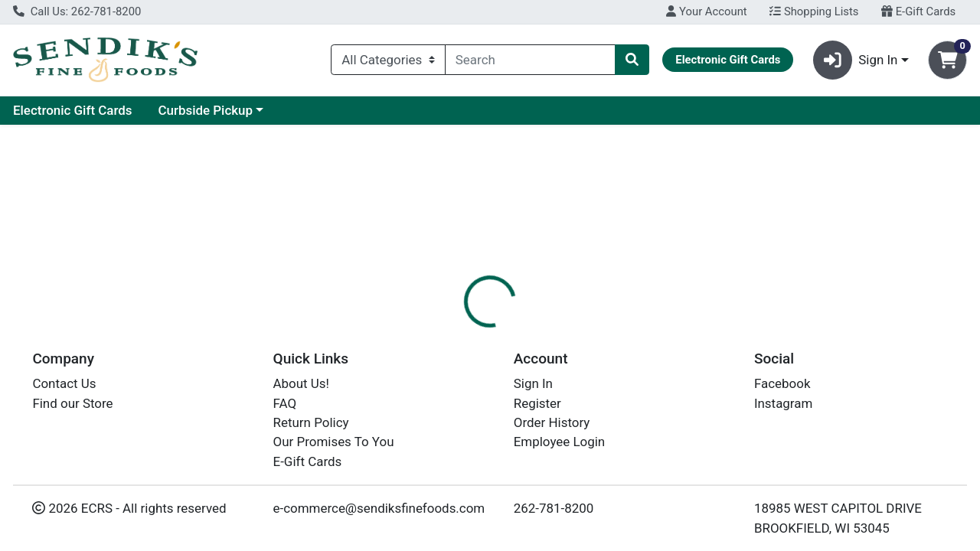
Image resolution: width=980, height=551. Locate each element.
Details (451, 333)
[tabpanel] (694, 409)
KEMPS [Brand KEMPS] (591, 411)
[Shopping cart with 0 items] (947, 60)
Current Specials (74, 110)
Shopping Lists (814, 11)
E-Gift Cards (918, 11)
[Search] (530, 60)
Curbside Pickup (351, 110)
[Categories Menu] (388, 60)
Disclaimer (523, 333)
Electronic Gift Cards (218, 110)
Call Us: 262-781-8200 (77, 11)
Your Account (706, 11)
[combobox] (530, 60)
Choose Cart (842, 245)
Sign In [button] (856, 60)
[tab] (451, 332)
